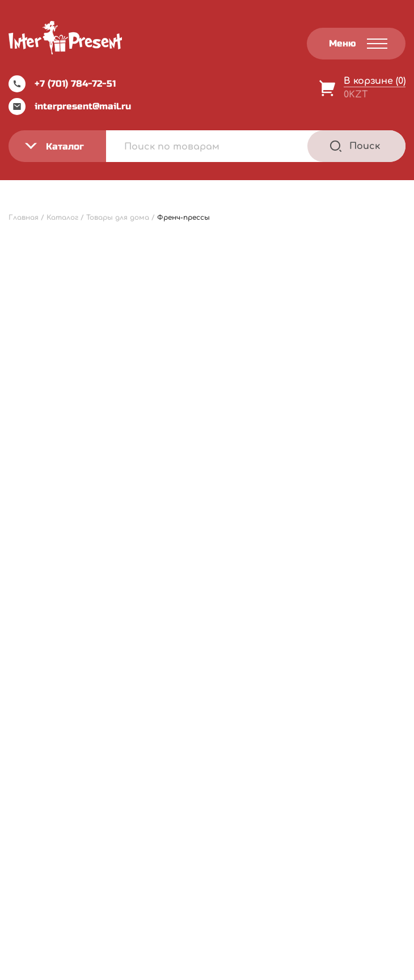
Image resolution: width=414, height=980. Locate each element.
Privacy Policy (243, 968)
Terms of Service (305, 968)
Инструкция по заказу (189, 749)
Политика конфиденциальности (345, 704)
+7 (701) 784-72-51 (62, 84)
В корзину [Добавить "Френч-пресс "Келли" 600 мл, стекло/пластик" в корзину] (150, 546)
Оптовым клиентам (186, 771)
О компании (46, 749)
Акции (33, 771)
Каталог (159, 725)
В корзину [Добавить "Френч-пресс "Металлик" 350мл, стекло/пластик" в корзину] (357, 546)
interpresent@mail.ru (70, 106)
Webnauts (219, 943)
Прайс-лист (46, 725)
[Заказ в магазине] (57, 288)
